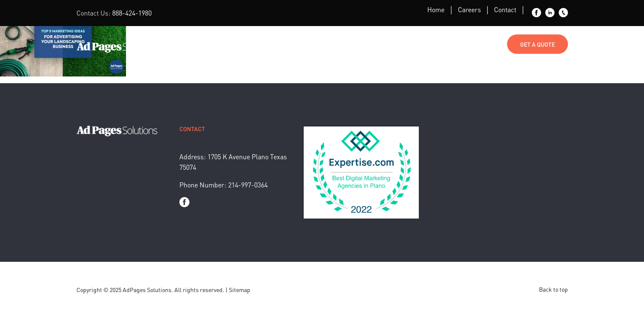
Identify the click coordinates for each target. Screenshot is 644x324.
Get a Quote (538, 44)
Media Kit (434, 44)
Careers (469, 9)
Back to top (553, 289)
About (394, 44)
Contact (505, 9)
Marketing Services (258, 44)
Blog (361, 44)
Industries (321, 44)
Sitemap (240, 290)
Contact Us (482, 44)
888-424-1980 (132, 13)
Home (436, 9)
